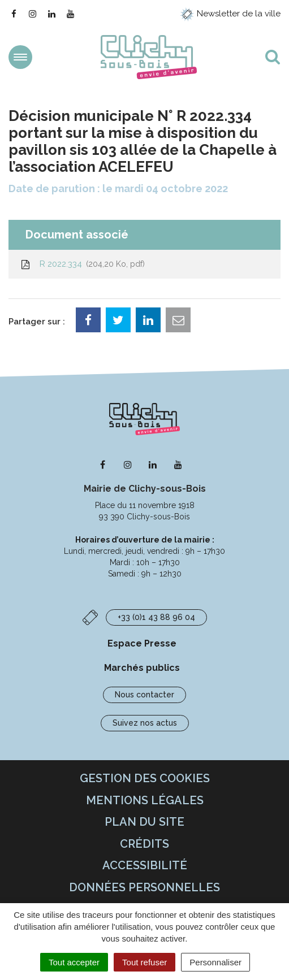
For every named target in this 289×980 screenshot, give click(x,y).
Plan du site (144, 822)
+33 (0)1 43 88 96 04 (156, 617)
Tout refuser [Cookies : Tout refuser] (144, 962)
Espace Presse (142, 643)
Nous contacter (144, 695)
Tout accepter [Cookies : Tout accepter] (74, 962)
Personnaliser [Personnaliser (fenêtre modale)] (215, 962)
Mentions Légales (145, 800)
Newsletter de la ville (230, 14)
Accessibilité (145, 865)
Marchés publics (142, 668)
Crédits (144, 844)
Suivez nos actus (145, 723)
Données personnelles (144, 887)
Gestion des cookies (145, 778)
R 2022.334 (82, 264)
